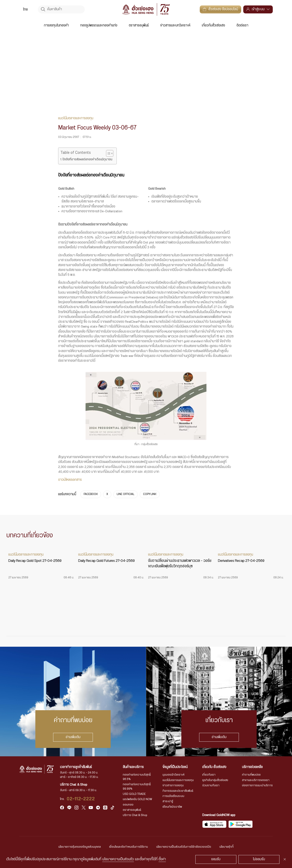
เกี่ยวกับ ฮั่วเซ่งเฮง (214, 767)
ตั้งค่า (162, 859)
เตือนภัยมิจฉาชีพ (172, 807)
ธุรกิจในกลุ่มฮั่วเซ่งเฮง (215, 780)
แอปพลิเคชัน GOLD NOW (137, 799)
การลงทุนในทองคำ (56, 25)
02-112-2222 (81, 799)
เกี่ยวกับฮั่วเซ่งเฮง (213, 25)
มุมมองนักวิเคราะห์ (174, 775)
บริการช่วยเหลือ (252, 767)
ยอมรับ (216, 859)
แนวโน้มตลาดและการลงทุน (178, 780)
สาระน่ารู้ (168, 801)
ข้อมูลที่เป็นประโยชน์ (175, 767)
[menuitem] (25, 10)
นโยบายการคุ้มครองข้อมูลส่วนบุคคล (80, 847)
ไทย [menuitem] (25, 10)
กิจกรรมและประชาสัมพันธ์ (178, 791)
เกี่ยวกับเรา (209, 775)
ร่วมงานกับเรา (211, 785)
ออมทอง (128, 805)
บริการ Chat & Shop (135, 815)
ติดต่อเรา (242, 25)
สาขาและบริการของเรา (256, 780)
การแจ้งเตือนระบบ (173, 796)
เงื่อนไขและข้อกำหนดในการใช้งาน (129, 847)
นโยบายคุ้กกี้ (227, 847)
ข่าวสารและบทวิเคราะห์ (175, 25)
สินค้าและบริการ (133, 767)
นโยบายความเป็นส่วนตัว (118, 859)
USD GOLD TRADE (134, 794)
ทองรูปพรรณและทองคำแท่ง (99, 25)
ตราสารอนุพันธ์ (139, 25)
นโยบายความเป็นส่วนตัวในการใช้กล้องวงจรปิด (184, 847)
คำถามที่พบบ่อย (251, 775)
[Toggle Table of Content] (108, 153)
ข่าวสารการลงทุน (173, 785)
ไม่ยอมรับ (259, 859)
